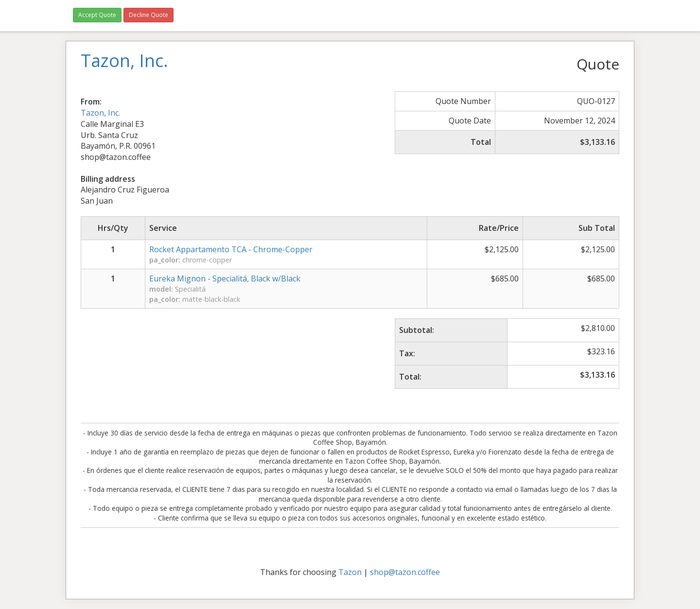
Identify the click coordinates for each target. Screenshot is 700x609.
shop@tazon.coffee (405, 572)
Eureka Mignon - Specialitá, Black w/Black (225, 278)
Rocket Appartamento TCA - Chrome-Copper (231, 249)
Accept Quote (97, 15)
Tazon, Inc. (100, 113)
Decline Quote (149, 15)
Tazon (350, 572)
